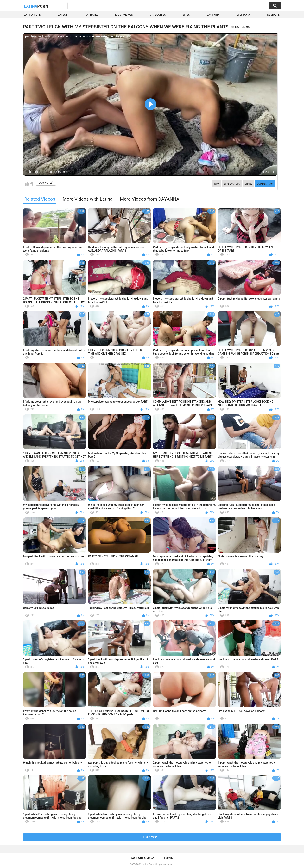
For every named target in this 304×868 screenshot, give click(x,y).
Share (248, 184)
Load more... (152, 837)
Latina (36, 6)
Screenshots (232, 184)
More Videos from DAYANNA (150, 199)
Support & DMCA (143, 858)
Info (216, 184)
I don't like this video (32, 184)
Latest (63, 15)
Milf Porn (243, 15)
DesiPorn (274, 15)
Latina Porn (32, 15)
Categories (158, 15)
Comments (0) (265, 184)
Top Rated (91, 15)
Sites (186, 15)
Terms (168, 858)
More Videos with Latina (88, 199)
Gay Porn (213, 15)
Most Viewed (124, 15)
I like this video (27, 184)
